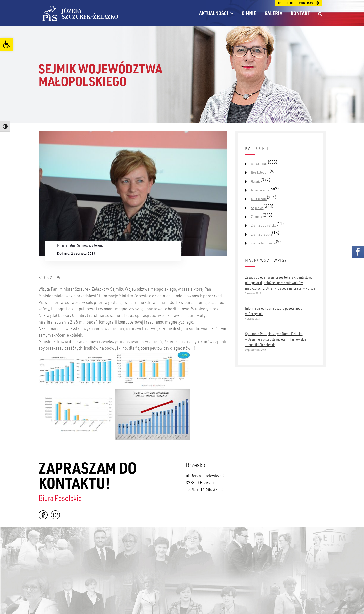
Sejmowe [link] (84, 245)
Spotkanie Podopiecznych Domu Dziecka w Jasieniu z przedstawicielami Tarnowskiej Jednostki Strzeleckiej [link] (276, 339)
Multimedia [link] (259, 199)
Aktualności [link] (214, 13)
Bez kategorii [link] (260, 172)
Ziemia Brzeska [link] (262, 234)
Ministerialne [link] (66, 245)
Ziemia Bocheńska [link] (264, 225)
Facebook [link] (43, 515)
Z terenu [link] (98, 245)
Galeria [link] (273, 13)
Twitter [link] (55, 515)
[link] (7, 44)
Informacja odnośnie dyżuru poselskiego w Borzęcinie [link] (274, 311)
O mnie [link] (249, 13)
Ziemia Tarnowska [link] (263, 243)
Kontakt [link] (300, 13)
